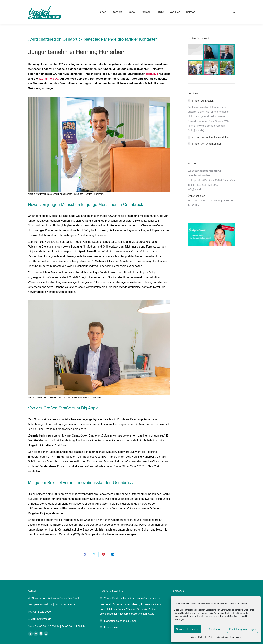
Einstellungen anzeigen (243, 629)
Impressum (235, 637)
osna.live (152, 74)
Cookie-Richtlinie (199, 637)
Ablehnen (214, 629)
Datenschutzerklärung (219, 637)
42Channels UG (49, 79)
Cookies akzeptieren (188, 629)
